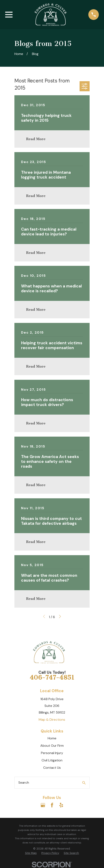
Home (52, 738)
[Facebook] (52, 805)
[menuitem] (31, 853)
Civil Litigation (52, 760)
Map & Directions (52, 720)
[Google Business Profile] (43, 805)
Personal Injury (52, 753)
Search (24, 783)
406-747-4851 (52, 677)
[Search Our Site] (84, 783)
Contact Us (52, 768)
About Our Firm (52, 746)
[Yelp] (61, 805)
